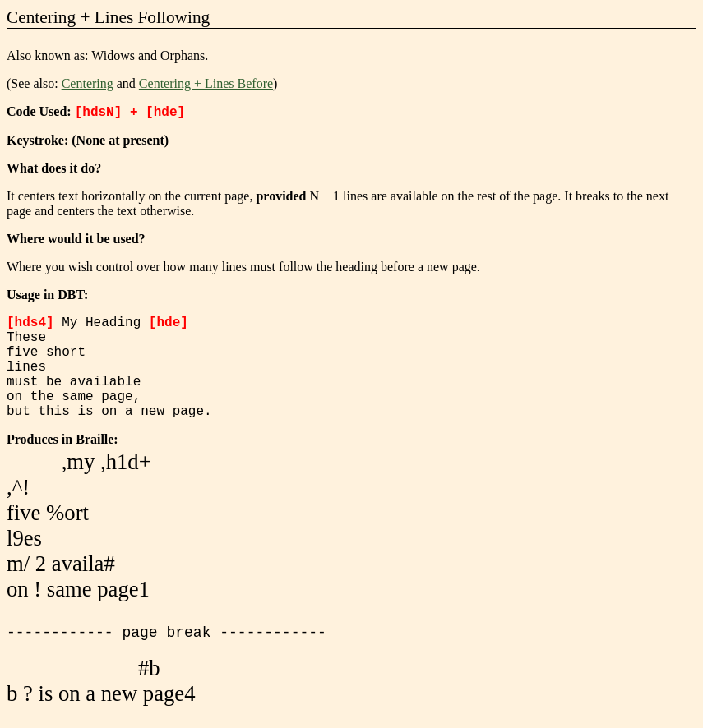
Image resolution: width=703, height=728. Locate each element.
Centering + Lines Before (206, 83)
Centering (88, 83)
